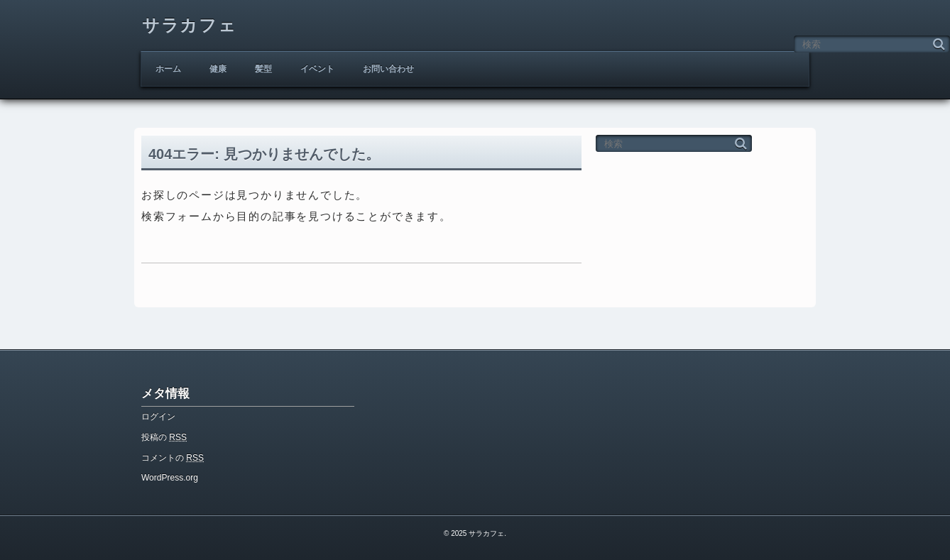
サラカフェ (190, 25)
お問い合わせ (388, 69)
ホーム (168, 69)
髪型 (263, 69)
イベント (317, 69)
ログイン (158, 417)
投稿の (164, 437)
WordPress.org (170, 478)
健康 (218, 69)
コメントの (173, 458)
